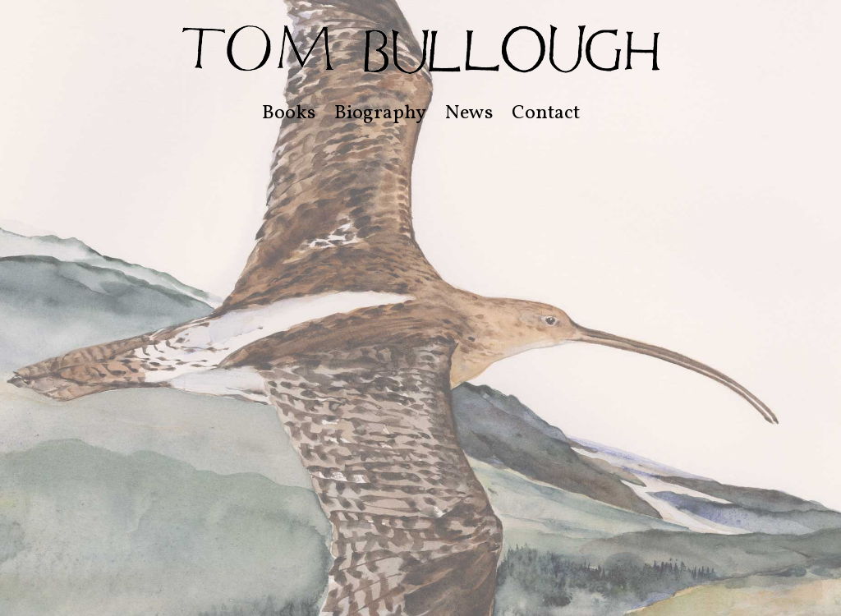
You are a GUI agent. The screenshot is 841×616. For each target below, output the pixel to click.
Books (289, 113)
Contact (546, 113)
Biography (380, 113)
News (469, 113)
